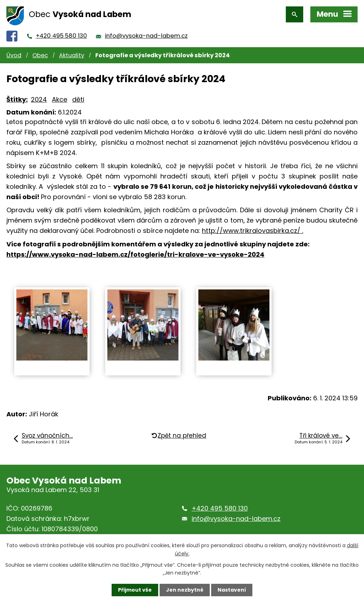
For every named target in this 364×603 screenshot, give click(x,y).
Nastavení (232, 590)
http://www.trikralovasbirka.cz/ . (253, 231)
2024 (39, 99)
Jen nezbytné (185, 590)
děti (78, 99)
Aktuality (72, 55)
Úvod (14, 55)
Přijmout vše (135, 590)
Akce (60, 99)
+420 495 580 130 (61, 36)
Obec (40, 55)
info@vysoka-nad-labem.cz (146, 36)
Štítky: (17, 99)
